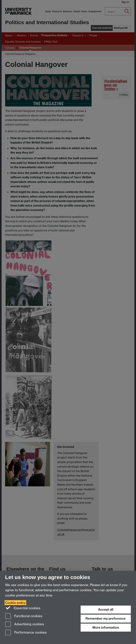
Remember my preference (106, 618)
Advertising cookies (25, 624)
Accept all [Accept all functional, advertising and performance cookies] (106, 609)
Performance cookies (26, 633)
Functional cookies (24, 616)
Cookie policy (15, 603)
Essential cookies (23, 608)
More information (106, 627)
